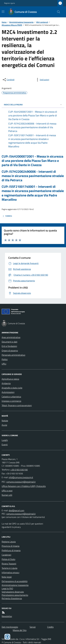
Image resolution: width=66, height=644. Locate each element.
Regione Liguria (9, 3)
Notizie (5, 421)
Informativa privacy (11, 572)
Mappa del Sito (20, 630)
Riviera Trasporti (9, 564)
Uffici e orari (7, 491)
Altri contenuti (42, 22)
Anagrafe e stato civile (12, 388)
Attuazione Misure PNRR (12, 25)
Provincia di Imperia (11, 546)
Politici (5, 359)
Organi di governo (10, 351)
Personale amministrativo (13, 355)
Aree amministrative (11, 337)
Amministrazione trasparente (21, 22)
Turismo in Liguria (9, 568)
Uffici (4, 364)
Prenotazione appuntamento (15, 595)
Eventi (5, 445)
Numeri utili (7, 495)
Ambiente (6, 383)
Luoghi (5, 440)
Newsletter (7, 616)
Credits (50, 627)
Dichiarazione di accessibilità (15, 581)
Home (4, 22)
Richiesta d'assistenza (12, 598)
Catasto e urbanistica (11, 397)
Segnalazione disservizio (13, 592)
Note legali (7, 577)
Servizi (33, 627)
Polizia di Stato (8, 559)
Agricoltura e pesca (10, 379)
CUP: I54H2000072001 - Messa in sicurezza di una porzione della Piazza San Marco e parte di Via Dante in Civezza (32, 161)
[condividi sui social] (8, 80)
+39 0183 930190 (19, 470)
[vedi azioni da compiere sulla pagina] (42, 80)
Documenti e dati (9, 342)
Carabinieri (6, 555)
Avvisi (4, 425)
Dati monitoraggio (10, 627)
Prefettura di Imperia (11, 550)
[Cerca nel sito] (57, 12)
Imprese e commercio (11, 401)
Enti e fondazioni (9, 346)
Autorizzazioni (8, 392)
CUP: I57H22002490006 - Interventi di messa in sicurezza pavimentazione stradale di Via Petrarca (33, 176)
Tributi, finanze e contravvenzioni (17, 405)
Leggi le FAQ (7, 588)
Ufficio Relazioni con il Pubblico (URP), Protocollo (24, 486)
